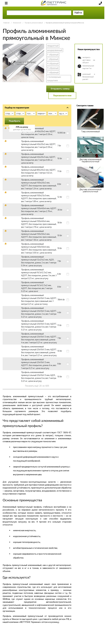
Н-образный (53, 63)
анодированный (55, 50)
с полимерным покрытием (54, 79)
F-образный (53, 55)
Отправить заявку (60, 89)
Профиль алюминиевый (34, 23)
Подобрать (15, 121)
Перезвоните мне (62, 95)
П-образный (53, 68)
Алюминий (17, 23)
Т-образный (53, 72)
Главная (6, 23)
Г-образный (53, 59)
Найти (78, 12)
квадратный (53, 46)
